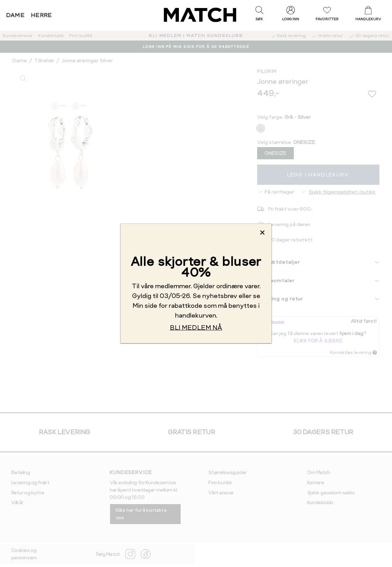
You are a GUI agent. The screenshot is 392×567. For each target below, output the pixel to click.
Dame (15, 15)
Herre (41, 15)
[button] (259, 15)
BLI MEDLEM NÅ (196, 327)
